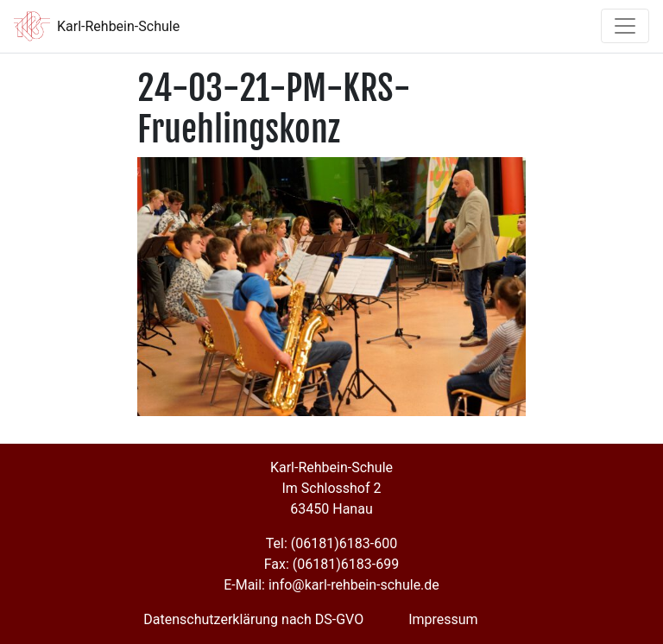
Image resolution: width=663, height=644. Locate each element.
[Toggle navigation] (625, 26)
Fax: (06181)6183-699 (331, 564)
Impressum (443, 619)
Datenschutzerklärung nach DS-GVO (253, 619)
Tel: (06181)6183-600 (331, 543)
